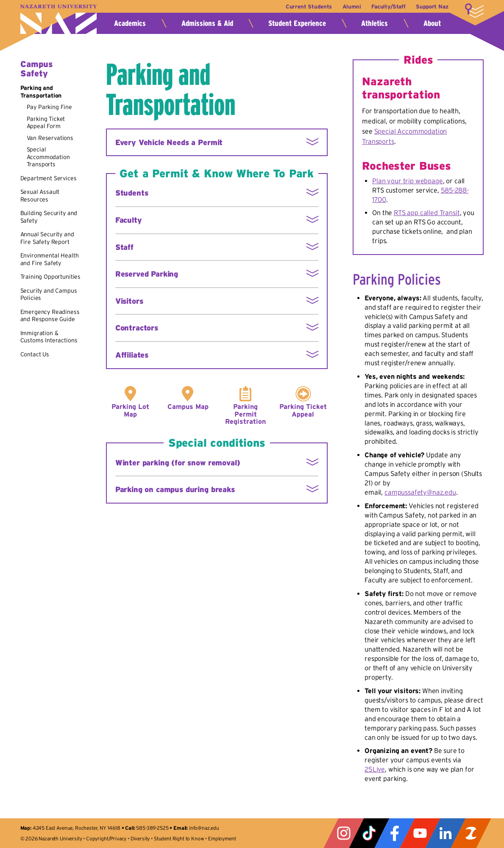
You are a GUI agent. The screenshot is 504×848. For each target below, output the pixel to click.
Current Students (307, 7)
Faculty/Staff (388, 7)
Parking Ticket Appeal (303, 410)
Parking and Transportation (41, 92)
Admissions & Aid (207, 23)
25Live (375, 769)
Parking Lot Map (130, 410)
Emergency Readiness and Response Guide (50, 316)
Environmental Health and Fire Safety (50, 259)
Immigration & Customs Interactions (49, 337)
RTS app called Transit (427, 213)
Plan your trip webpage (407, 181)
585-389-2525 (152, 828)
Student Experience (297, 23)
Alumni (351, 7)
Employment (222, 838)
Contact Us (35, 354)
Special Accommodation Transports (48, 157)
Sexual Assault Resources (40, 196)
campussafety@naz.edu (420, 492)
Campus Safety (36, 69)
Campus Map (188, 406)
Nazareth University (58, 19)
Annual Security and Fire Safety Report (47, 238)
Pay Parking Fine (49, 107)
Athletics (375, 23)
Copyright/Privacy (106, 838)
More (474, 11)
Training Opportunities (50, 277)
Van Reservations (50, 138)
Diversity (140, 838)
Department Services (49, 178)
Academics (130, 23)
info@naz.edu (204, 828)
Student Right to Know (179, 838)
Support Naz (432, 7)
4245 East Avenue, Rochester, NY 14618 (77, 828)
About (432, 23)
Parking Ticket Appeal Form (46, 123)
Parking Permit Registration (245, 414)
